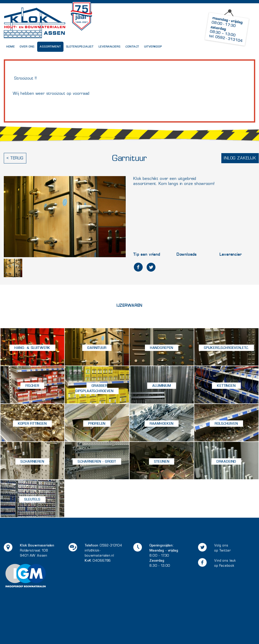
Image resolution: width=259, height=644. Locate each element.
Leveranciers (110, 47)
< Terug (15, 158)
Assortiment (50, 47)
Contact (132, 47)
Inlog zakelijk (240, 158)
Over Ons (27, 47)
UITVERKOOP (153, 47)
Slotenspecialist (80, 47)
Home (10, 47)
